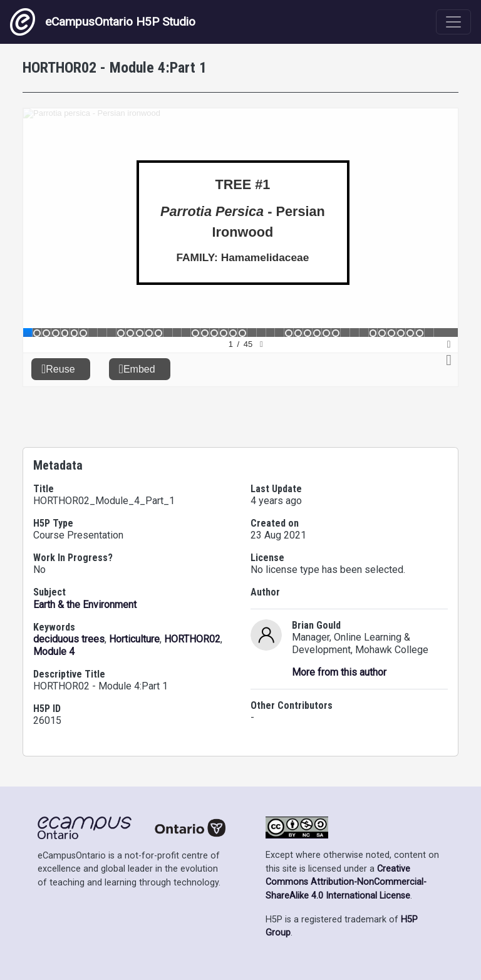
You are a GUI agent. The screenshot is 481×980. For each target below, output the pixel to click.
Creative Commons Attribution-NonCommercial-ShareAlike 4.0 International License (346, 882)
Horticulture (134, 639)
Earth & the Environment (85, 605)
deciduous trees (69, 639)
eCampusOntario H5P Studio (103, 22)
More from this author (339, 672)
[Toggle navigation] (453, 22)
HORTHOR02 (192, 639)
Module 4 (54, 652)
